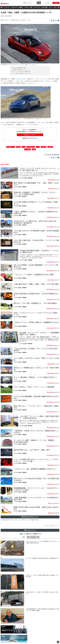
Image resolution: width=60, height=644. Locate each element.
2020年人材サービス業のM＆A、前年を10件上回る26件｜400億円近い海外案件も (36, 222)
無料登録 (56, 3)
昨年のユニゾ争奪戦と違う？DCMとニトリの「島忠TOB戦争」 (36, 369)
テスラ (24, 147)
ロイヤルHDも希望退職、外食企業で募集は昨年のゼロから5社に (36, 397)
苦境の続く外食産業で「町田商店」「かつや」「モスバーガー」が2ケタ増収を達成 (35, 193)
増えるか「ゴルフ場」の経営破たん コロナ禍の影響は (35, 303)
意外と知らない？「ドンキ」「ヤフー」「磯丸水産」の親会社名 (36, 407)
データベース (6, 7)
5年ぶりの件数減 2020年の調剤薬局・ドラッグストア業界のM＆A (36, 266)
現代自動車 (44, 147)
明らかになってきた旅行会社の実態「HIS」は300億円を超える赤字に (36, 479)
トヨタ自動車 (28, 149)
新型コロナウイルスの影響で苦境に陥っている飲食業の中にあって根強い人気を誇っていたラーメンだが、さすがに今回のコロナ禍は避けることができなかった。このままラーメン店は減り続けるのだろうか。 (39, 422)
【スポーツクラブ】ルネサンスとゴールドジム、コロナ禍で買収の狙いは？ (39, 169)
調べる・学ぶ (15, 7)
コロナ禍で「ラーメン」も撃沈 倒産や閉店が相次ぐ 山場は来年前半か (39, 417)
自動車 (34, 149)
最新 (24, 537)
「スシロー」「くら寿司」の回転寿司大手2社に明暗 (34, 274)
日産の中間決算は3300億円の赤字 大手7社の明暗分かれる (36, 294)
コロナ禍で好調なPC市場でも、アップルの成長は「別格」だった (36, 203)
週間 (30, 537)
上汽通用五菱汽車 (31, 147)
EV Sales (21, 79)
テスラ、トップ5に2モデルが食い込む (21, 71)
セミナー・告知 (56, 7)
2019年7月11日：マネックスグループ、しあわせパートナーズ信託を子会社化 (20, 520)
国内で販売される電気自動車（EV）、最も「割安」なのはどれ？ (36, 184)
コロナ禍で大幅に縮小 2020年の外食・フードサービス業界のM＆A (36, 241)
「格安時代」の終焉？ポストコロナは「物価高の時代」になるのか (36, 432)
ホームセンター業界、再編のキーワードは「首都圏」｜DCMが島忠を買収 (35, 441)
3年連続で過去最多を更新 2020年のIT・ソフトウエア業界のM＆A (39, 251)
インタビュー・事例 (28, 7)
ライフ (50, 7)
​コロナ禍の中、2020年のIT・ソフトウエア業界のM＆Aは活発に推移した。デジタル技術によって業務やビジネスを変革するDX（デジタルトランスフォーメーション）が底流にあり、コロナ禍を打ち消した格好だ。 (39, 256)
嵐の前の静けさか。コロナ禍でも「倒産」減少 (32, 450)
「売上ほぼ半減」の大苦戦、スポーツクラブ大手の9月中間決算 (36, 349)
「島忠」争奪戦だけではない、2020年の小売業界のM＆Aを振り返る (36, 212)
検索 (39, 3)
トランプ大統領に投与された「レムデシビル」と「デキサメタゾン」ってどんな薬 (36, 460)
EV (9, 79)
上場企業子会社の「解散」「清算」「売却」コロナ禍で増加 (36, 284)
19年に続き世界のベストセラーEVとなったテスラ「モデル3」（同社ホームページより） (18, 65)
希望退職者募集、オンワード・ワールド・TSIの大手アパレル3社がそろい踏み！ (36, 489)
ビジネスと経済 (44, 7)
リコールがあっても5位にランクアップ (21, 73)
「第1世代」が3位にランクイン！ (20, 70)
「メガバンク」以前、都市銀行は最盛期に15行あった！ (35, 469)
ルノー (38, 147)
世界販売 (18, 147)
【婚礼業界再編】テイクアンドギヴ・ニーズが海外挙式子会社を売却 (36, 498)
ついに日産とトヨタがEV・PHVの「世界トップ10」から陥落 (36, 359)
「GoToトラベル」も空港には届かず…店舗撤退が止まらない (36, 323)
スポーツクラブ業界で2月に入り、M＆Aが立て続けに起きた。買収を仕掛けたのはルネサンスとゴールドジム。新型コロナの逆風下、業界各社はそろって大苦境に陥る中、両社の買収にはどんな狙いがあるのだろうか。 (39, 174)
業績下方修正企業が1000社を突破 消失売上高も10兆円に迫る (36, 508)
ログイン (48, 3)
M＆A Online (8, 16)
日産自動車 (50, 147)
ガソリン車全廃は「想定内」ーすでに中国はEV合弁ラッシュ (35, 378)
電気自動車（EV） (11, 147)
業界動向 (30, 178)
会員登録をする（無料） (30, 135)
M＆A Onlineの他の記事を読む (52, 155)
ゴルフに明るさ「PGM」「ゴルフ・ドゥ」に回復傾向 (34, 387)
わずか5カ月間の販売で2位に (19, 68)
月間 (36, 537)
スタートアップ (37, 7)
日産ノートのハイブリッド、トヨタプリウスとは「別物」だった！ (36, 314)
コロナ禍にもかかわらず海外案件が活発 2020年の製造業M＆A (36, 232)
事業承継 (21, 7)
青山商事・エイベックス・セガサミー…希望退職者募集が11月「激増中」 (39, 333)
